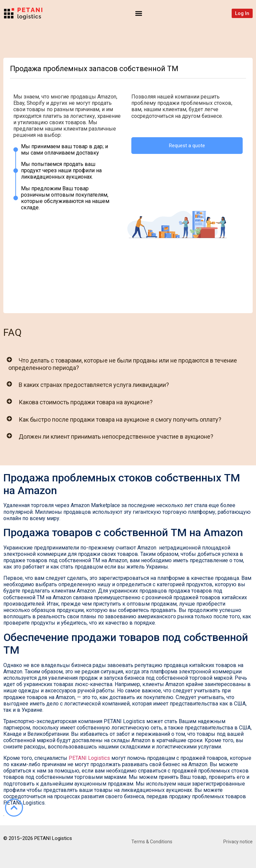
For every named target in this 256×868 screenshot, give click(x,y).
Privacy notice (238, 842)
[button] (139, 13)
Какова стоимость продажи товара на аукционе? (86, 402)
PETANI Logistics (89, 758)
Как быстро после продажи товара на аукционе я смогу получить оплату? (120, 419)
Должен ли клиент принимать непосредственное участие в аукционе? (116, 437)
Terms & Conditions (152, 842)
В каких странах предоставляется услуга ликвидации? (94, 385)
